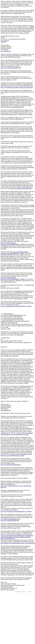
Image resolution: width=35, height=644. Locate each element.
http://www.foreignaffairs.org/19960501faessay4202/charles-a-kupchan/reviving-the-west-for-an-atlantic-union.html (17, 536)
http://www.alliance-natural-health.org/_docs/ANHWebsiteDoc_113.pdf (12, 244)
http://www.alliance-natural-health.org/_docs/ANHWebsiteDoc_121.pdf (17, 434)
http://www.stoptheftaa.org (11, 519)
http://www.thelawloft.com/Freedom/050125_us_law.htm (16, 306)
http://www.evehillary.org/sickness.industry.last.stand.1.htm (17, 87)
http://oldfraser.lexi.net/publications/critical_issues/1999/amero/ (18, 543)
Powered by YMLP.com (21, 592)
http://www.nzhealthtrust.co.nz (15, 107)
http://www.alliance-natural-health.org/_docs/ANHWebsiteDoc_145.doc (15, 253)
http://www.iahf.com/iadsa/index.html (11, 68)
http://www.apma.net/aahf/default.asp (11, 465)
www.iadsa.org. (5, 41)
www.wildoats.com (6, 51)
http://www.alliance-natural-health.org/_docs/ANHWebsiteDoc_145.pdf (16, 455)
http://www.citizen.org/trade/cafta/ (10, 520)
